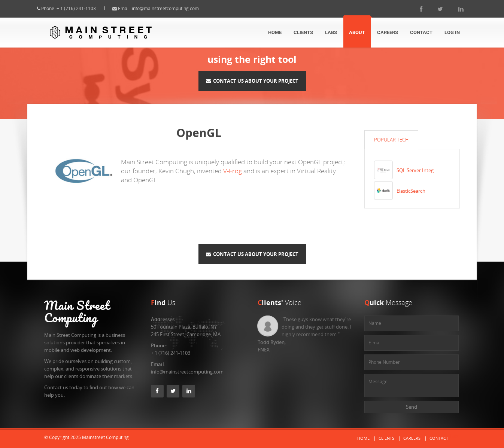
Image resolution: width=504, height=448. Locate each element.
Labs (331, 32)
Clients (303, 32)
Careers (388, 32)
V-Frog (233, 171)
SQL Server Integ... (417, 170)
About (357, 32)
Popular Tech (391, 140)
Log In (452, 32)
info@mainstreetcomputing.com (173, 8)
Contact (421, 32)
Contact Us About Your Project (252, 81)
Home (275, 32)
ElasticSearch (411, 191)
